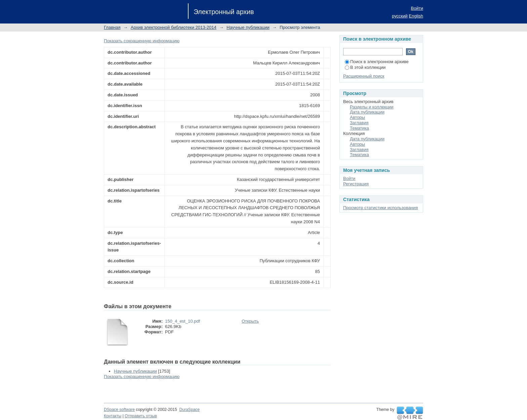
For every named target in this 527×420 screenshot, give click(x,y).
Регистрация (356, 184)
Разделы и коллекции (372, 107)
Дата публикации (367, 112)
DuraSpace (189, 410)
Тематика (359, 128)
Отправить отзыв (141, 416)
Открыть (250, 321)
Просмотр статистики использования (380, 208)
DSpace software (119, 410)
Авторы (357, 117)
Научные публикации (248, 27)
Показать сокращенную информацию (142, 41)
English (416, 16)
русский (400, 16)
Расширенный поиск (364, 76)
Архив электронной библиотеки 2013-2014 (174, 27)
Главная (112, 27)
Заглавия (359, 123)
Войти (417, 8)
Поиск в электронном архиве (377, 62)
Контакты (113, 416)
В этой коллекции (365, 67)
